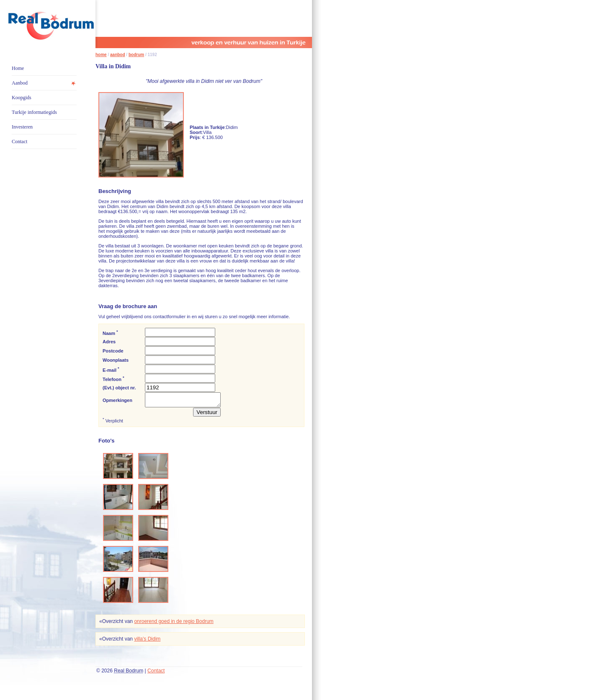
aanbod (118, 55)
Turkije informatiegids (34, 112)
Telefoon (113, 379)
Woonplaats (116, 360)
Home (18, 68)
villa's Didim (147, 641)
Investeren (22, 127)
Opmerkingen (117, 401)
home (101, 55)
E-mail (111, 369)
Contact (19, 142)
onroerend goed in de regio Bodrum (174, 624)
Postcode (113, 351)
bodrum (136, 55)
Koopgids (22, 98)
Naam (110, 333)
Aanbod (20, 83)
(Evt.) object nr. (119, 388)
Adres (109, 342)
